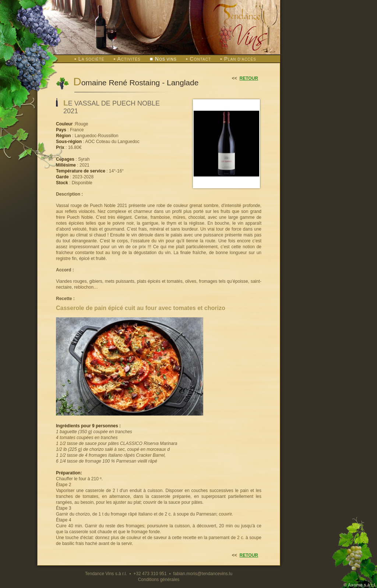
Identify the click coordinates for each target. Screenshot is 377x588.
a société (91, 59)
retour (249, 78)
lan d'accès (240, 59)
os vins (166, 59)
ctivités (129, 59)
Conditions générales (159, 580)
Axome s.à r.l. (362, 585)
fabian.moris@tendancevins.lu (203, 574)
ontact (201, 59)
